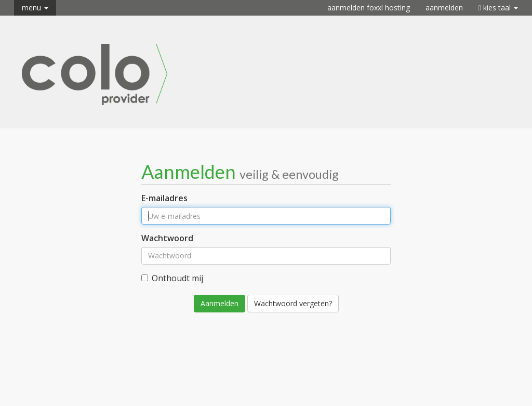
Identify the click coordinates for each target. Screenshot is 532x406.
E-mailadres (164, 198)
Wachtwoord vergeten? (293, 303)
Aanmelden (444, 8)
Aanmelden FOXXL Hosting (369, 8)
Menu (35, 8)
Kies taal (498, 8)
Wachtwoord (167, 238)
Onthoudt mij (172, 278)
